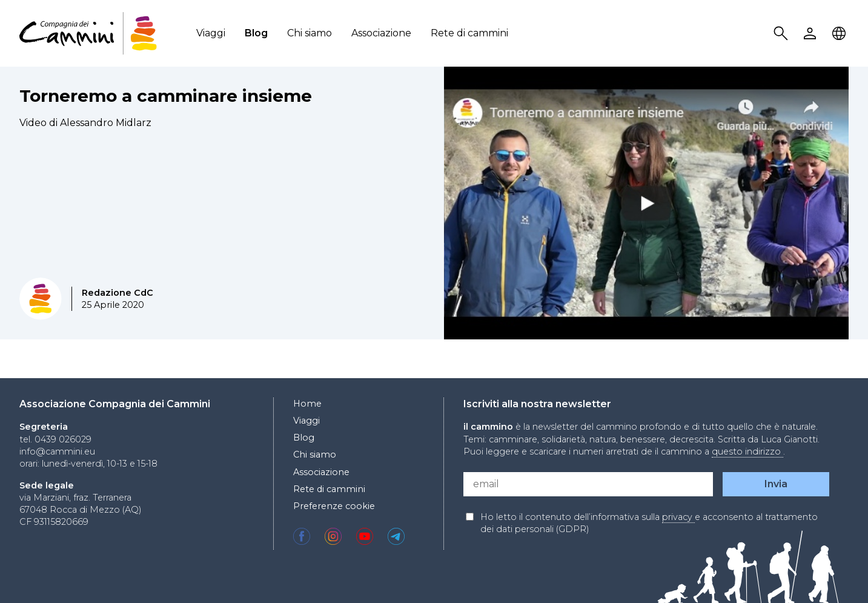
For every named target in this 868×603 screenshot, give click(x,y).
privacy (678, 517)
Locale (841, 34)
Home (307, 404)
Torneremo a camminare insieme (166, 96)
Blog (256, 33)
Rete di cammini (469, 33)
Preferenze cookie (334, 506)
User (812, 34)
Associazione (381, 33)
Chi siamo (310, 33)
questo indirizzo (747, 451)
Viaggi (211, 33)
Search (783, 34)
